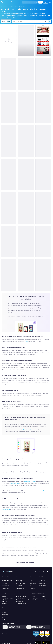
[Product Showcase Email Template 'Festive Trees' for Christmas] (26, 141)
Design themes (19, 585)
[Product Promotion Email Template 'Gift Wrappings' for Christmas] (9, 74)
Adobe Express (36, 600)
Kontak (4, 611)
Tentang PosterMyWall (7, 580)
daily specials (45, 491)
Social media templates (21, 584)
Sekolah (32, 587)
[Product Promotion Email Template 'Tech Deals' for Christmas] (9, 275)
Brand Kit (9, 369)
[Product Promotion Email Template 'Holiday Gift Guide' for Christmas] (26, 275)
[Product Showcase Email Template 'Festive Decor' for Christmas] (26, 41)
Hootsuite (44, 600)
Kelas (41, 582)
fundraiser (39, 504)
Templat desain (19, 580)
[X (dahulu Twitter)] (44, 571)
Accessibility (5, 614)
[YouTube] (48, 571)
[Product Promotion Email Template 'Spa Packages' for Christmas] (26, 74)
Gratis (31, 580)
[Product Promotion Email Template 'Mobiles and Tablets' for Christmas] (43, 174)
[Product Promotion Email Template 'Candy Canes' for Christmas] (43, 241)
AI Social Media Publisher (8, 598)
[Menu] (50, 2)
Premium (32, 582)
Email (9, 21)
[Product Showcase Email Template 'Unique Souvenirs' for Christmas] (43, 108)
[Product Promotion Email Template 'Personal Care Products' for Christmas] (43, 141)
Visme (43, 596)
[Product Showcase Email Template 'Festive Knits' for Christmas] (43, 74)
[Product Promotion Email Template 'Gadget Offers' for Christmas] (43, 41)
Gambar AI (5, 603)
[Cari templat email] (29, 21)
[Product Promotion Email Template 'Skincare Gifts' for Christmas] (9, 141)
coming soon (31, 491)
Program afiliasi (6, 585)
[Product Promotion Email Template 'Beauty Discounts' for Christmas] (43, 275)
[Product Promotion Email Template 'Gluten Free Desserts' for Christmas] (43, 208)
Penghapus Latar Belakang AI (23, 600)
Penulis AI (4, 602)
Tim (31, 585)
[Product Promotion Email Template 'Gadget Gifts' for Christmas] (26, 108)
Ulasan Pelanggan (6, 589)
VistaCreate (35, 598)
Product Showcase (14, 6)
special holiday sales (14, 483)
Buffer (43, 598)
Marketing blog (43, 585)
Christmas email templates (30, 482)
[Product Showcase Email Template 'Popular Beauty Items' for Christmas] (26, 174)
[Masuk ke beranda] (6, 2)
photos (26, 341)
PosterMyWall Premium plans (30, 430)
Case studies (5, 584)
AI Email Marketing (6, 600)
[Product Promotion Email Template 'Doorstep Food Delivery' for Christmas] (9, 174)
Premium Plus (33, 584)
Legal (3, 619)
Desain (4, 21)
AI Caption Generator (21, 603)
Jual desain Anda (6, 587)
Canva (34, 596)
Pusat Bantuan (5, 613)
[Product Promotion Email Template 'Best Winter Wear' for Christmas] (26, 208)
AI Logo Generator (20, 602)
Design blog (42, 584)
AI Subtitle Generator (21, 596)
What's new (5, 582)
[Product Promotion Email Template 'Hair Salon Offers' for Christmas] (9, 108)
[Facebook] (35, 571)
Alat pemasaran (19, 587)
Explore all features (20, 589)
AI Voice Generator (21, 598)
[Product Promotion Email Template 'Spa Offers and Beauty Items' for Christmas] (9, 208)
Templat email (4, 6)
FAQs (3, 616)
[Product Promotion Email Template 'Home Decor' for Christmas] (9, 241)
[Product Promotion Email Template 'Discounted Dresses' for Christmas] (26, 241)
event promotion (6, 509)
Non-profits (32, 589)
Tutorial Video (42, 580)
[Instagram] (39, 571)
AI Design (4, 596)
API (3, 618)
